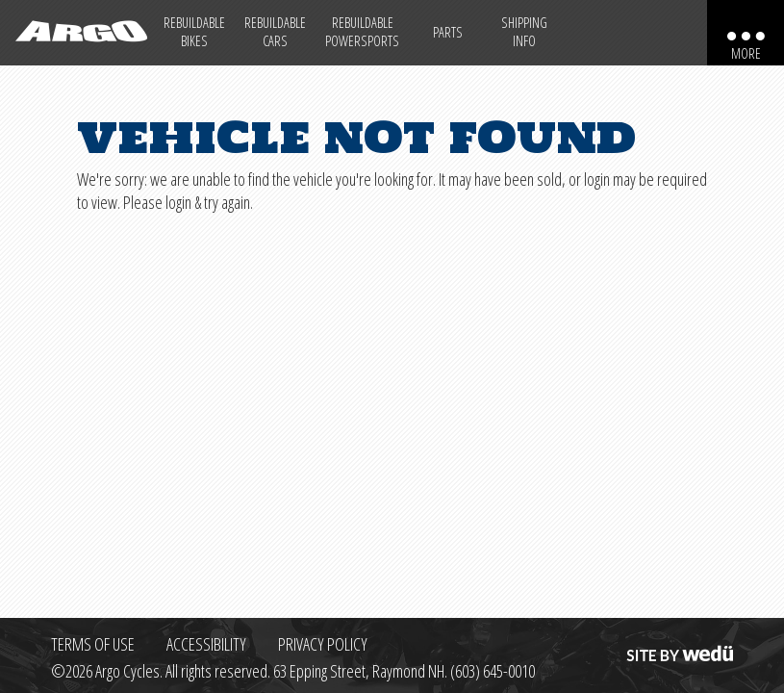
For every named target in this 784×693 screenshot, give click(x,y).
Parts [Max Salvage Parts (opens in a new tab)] (448, 32)
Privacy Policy (323, 644)
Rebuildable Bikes (194, 32)
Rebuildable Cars (275, 32)
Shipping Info (524, 32)
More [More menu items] (746, 53)
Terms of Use (93, 644)
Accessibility (206, 644)
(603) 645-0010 (493, 671)
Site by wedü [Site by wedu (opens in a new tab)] (678, 644)
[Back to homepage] (77, 33)
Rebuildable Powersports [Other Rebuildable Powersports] (362, 32)
